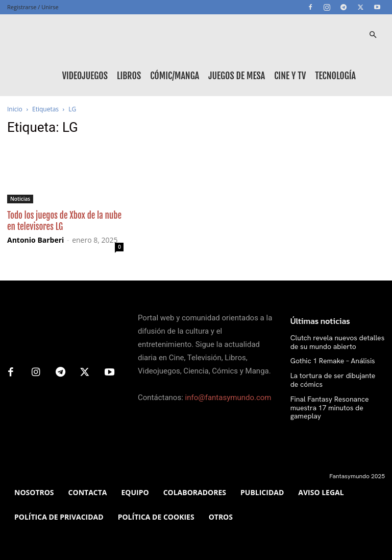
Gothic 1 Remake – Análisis (327, 360)
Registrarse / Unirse (33, 7)
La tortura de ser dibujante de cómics (331, 378)
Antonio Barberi (35, 240)
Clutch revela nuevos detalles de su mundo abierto (335, 342)
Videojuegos (85, 76)
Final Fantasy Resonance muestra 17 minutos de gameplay (336, 400)
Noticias (20, 199)
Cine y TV (290, 76)
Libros (129, 76)
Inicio (15, 109)
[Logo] (53, 35)
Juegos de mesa (237, 76)
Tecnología (335, 76)
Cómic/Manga (175, 76)
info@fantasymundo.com (228, 398)
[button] (373, 35)
